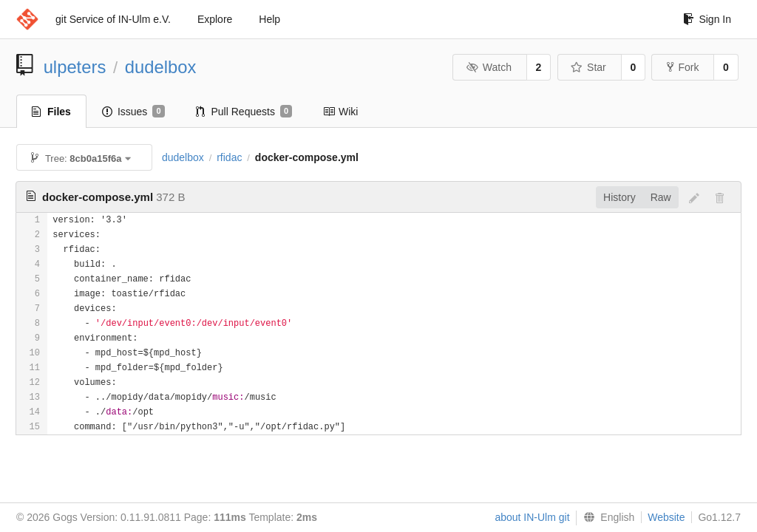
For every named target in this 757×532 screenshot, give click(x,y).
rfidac (229, 157)
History (619, 197)
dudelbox (161, 67)
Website (666, 517)
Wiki (340, 112)
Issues (133, 112)
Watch (489, 67)
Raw (661, 197)
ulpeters (75, 67)
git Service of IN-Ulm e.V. (113, 19)
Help (269, 19)
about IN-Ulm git (532, 517)
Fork (683, 67)
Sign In (707, 19)
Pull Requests (244, 112)
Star (588, 67)
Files (51, 112)
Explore (215, 19)
